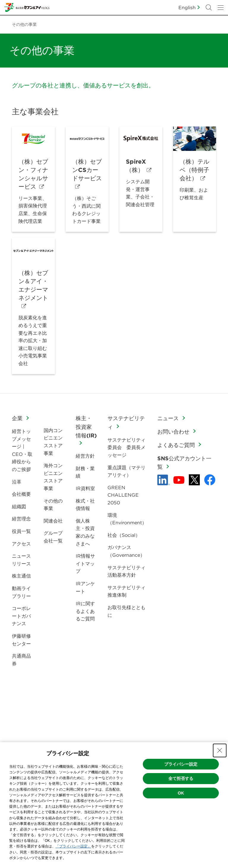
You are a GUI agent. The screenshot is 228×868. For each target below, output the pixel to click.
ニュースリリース (21, 560)
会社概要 (21, 494)
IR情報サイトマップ (85, 563)
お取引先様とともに (126, 611)
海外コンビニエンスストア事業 (53, 477)
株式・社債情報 (85, 505)
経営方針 (85, 456)
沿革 (17, 482)
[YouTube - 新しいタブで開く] (179, 480)
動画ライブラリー (21, 592)
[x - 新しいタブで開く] (194, 480)
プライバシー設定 (181, 764)
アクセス (21, 544)
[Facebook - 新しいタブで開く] (210, 480)
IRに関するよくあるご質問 (85, 611)
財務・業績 (85, 472)
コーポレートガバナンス (21, 616)
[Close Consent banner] (220, 750)
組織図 (19, 506)
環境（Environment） (127, 519)
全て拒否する (181, 778)
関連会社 (53, 521)
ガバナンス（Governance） (126, 551)
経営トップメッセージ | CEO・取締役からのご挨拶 (22, 450)
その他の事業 (53, 505)
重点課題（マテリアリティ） (126, 471)
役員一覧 (21, 531)
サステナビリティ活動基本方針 (126, 571)
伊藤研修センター (21, 640)
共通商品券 (21, 660)
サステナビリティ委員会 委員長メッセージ (126, 447)
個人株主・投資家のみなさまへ (85, 532)
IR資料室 (85, 488)
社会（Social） (124, 535)
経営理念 (21, 519)
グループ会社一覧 (53, 537)
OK (181, 793)
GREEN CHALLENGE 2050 (123, 495)
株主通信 (21, 576)
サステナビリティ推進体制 (126, 591)
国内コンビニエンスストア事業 (53, 442)
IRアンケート (85, 587)
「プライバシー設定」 (73, 846)
